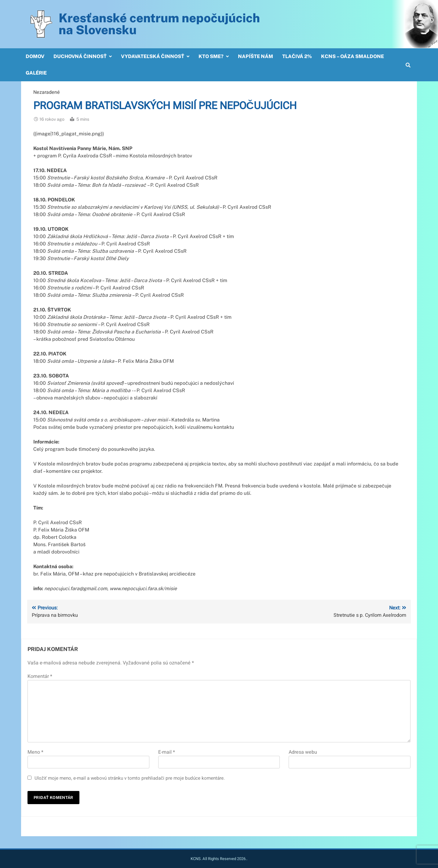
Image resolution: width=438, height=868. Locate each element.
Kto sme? (211, 56)
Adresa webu (303, 752)
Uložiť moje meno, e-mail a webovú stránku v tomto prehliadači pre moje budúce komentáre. (130, 778)
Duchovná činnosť (80, 56)
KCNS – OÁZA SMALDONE (352, 56)
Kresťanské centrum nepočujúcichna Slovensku (159, 24)
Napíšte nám (256, 56)
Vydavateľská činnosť (153, 56)
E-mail (167, 752)
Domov (35, 56)
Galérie (36, 73)
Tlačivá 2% (297, 56)
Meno (35, 752)
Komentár (40, 676)
